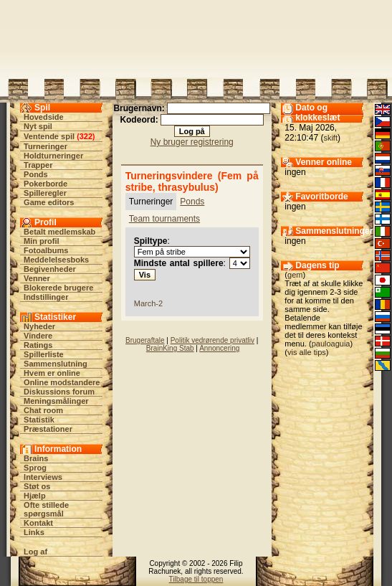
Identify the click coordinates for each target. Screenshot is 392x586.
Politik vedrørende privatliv (212, 340)
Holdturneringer (53, 156)
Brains (36, 458)
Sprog (35, 468)
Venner (37, 278)
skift (330, 138)
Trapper (38, 165)
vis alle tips (307, 352)
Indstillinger (46, 297)
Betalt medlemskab (59, 232)
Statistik (39, 420)
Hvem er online (52, 373)
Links (34, 532)
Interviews (43, 477)
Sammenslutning (56, 364)
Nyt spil (38, 126)
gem (295, 275)
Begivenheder (50, 269)
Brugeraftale (145, 340)
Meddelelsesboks (56, 260)
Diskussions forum (59, 392)
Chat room (43, 410)
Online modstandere (62, 382)
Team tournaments (164, 219)
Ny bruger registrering (192, 142)
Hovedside (44, 117)
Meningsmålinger (56, 401)
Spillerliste (44, 354)
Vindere (38, 336)
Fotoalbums (46, 250)
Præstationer (48, 429)
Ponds (36, 174)
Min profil (42, 241)
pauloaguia (331, 344)
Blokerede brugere (58, 288)
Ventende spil (49, 136)
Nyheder (39, 326)
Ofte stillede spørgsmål (46, 509)
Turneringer (46, 146)
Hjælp (35, 496)
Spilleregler (45, 193)
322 (86, 136)
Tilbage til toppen (196, 579)
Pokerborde (46, 184)
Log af (35, 552)
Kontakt (38, 523)
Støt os (37, 486)
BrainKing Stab (170, 348)
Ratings (38, 345)
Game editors (49, 202)
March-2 (148, 303)
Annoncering (219, 348)
